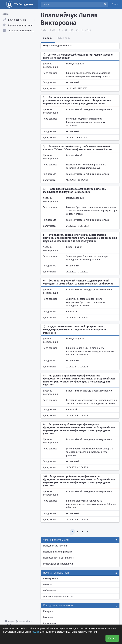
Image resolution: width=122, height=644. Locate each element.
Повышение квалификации (58, 552)
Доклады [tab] (48, 38)
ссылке (35, 632)
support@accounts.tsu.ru (19, 621)
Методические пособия (55, 546)
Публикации (50, 591)
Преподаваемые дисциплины (59, 558)
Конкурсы (48, 611)
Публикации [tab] (64, 38)
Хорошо (112, 638)
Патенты (48, 585)
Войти (115, 4)
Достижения (50, 623)
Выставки (48, 617)
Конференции (51, 579)
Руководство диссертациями (58, 564)
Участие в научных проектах (58, 597)
